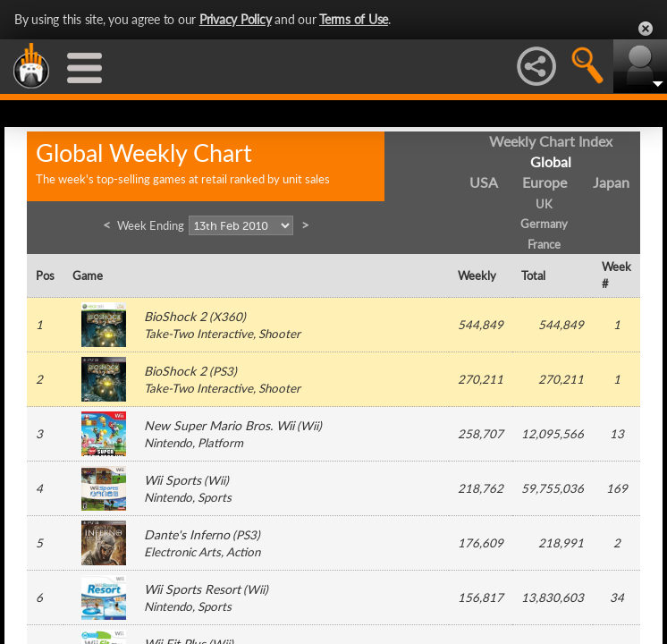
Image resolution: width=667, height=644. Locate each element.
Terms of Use (354, 19)
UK (544, 204)
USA (484, 182)
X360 (228, 317)
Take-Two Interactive (198, 334)
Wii (309, 426)
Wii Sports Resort (192, 589)
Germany (544, 224)
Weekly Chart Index (551, 141)
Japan (611, 182)
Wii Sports (173, 480)
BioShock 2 (175, 316)
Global (551, 161)
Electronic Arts (182, 552)
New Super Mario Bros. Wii (219, 425)
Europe (545, 182)
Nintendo (168, 443)
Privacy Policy (236, 19)
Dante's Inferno (187, 534)
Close (646, 29)
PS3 (223, 371)
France (544, 244)
